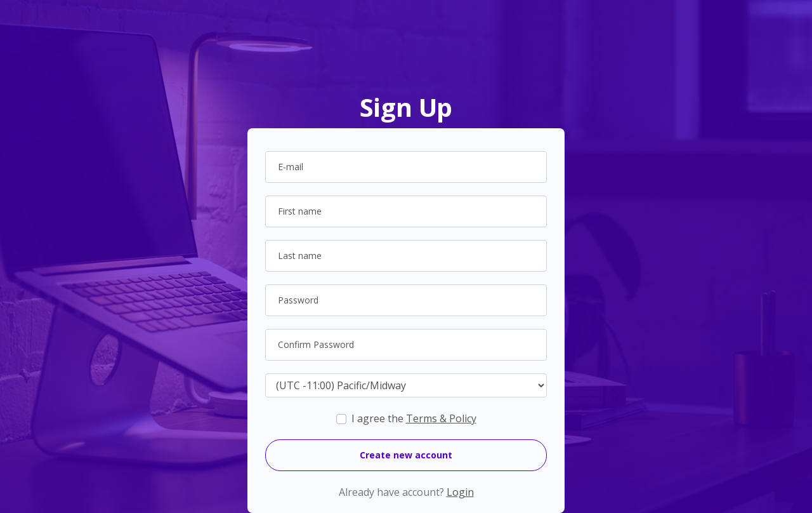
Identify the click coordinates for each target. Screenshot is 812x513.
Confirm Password (316, 344)
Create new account (406, 455)
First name (300, 211)
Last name (300, 256)
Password (298, 300)
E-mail (291, 167)
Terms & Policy (441, 418)
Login (460, 492)
